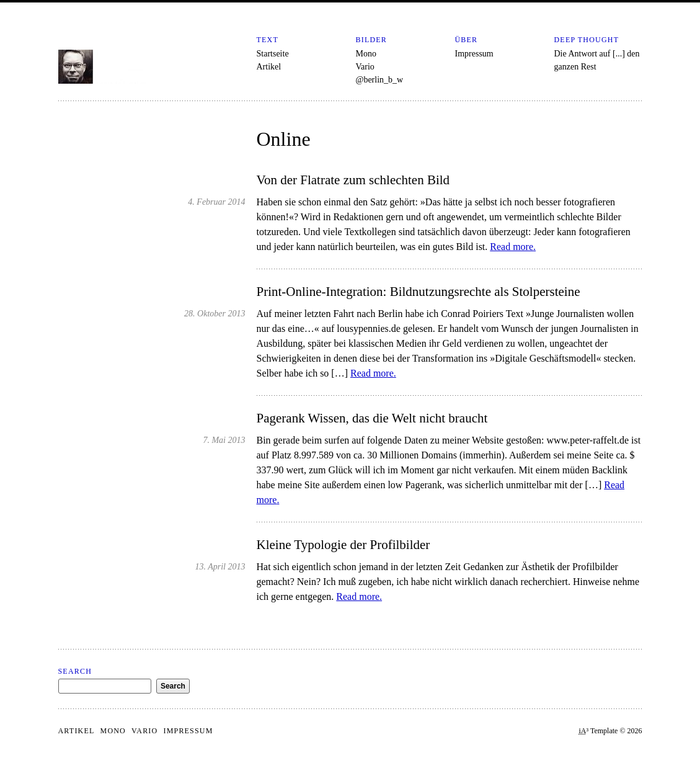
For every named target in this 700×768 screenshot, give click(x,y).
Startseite (273, 54)
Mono (366, 54)
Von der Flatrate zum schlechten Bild (353, 180)
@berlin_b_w (380, 80)
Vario (365, 67)
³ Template (599, 731)
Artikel (269, 67)
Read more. (513, 247)
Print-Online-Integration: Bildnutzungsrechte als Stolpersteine (419, 292)
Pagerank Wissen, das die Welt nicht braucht (372, 418)
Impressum (474, 54)
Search (75, 671)
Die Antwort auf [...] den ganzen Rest (597, 60)
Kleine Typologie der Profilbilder (343, 545)
